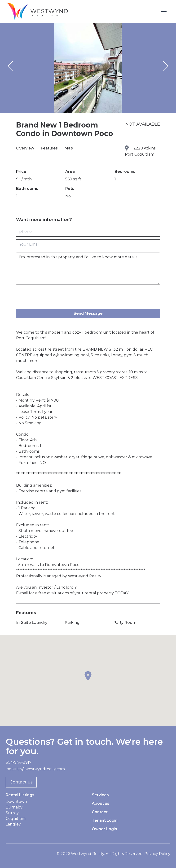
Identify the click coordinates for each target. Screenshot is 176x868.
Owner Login (104, 829)
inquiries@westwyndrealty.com (35, 769)
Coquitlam (16, 819)
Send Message (88, 313)
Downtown (16, 802)
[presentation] (52, 297)
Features (50, 148)
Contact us (21, 782)
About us (101, 803)
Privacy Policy (157, 854)
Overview (26, 148)
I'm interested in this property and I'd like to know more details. (88, 268)
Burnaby (14, 807)
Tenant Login (105, 820)
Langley (13, 824)
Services (100, 795)
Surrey (12, 813)
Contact (100, 812)
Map (69, 148)
